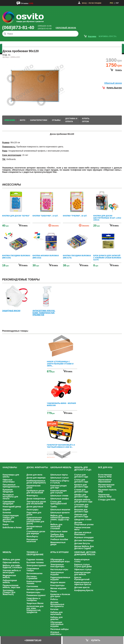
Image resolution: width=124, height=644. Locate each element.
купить (119, 70)
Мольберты (32, 536)
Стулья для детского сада (81, 476)
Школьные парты (59, 475)
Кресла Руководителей (82, 578)
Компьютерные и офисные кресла (83, 583)
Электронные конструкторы (57, 566)
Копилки (7, 513)
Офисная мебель (11, 563)
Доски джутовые (35, 507)
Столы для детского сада (81, 481)
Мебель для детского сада (83, 469)
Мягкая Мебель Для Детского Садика (84, 547)
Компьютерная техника (34, 582)
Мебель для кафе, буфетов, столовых (12, 567)
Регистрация (95, 3)
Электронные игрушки (57, 573)
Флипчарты (32, 496)
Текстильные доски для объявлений (36, 503)
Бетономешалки (35, 573)
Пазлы (54, 591)
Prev (62, 339)
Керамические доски (34, 487)
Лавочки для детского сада (81, 516)
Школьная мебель (61, 467)
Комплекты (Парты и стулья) (60, 482)
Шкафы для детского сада (81, 496)
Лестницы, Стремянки (32, 577)
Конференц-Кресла (84, 590)
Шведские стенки (83, 520)
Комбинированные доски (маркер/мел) (36, 482)
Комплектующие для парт (59, 487)
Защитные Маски (35, 603)
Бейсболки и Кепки (12, 528)
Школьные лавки (59, 531)
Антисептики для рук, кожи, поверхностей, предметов (35, 609)
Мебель (7, 552)
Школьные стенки (59, 496)
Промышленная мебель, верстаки (11, 586)
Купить (69, 371)
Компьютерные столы (82, 561)
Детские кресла (82, 587)
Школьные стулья (60, 478)
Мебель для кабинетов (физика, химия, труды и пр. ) (60, 519)
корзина (92, 36)
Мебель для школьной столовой (56, 527)
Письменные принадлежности (11, 486)
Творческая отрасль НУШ (105, 496)
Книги (5, 525)
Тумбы (54, 507)
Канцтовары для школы (11, 476)
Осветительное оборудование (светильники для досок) (35, 521)
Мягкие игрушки (58, 588)
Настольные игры (59, 569)
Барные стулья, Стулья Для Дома (83, 566)
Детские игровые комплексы (83, 533)
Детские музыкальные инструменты (57, 604)
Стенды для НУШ (107, 500)
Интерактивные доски (34, 528)
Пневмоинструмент (36, 595)
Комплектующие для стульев (59, 492)
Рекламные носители (32, 540)
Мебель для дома (11, 560)
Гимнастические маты (82, 529)
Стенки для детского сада (81, 491)
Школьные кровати (60, 513)
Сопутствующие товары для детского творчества (11, 519)
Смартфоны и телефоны (33, 599)
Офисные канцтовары (9, 481)
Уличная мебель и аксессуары (12, 571)
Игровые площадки (84, 537)
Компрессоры (33, 592)
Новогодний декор (12, 507)
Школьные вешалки (60, 510)
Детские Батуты (82, 543)
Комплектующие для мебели (82, 573)
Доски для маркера (36, 478)
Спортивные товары (33, 569)
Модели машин (58, 582)
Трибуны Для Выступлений (57, 535)
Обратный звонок (66, 28)
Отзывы (24, 3)
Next (62, 455)
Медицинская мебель (9, 576)
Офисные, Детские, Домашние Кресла (85, 553)
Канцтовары (10, 467)
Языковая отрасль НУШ (107, 491)
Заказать (55, 225)
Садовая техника (35, 560)
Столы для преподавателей (59, 503)
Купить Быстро (114, 88)
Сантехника (32, 586)
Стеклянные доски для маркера (36, 532)
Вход (84, 3)
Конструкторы (58, 585)
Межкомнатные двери (58, 543)
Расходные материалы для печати (10, 497)
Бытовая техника (35, 563)
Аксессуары (33, 510)
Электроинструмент (36, 566)
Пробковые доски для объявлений (35, 492)
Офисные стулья (83, 569)
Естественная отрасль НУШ (105, 476)
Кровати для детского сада (81, 486)
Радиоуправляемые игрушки (60, 578)
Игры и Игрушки (60, 552)
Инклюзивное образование (105, 481)
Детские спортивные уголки (84, 524)
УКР (117, 3)
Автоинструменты (36, 589)
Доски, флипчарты (37, 467)
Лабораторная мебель (10, 581)
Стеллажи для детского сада (81, 506)
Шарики (7, 510)
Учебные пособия (59, 539)
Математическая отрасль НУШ (106, 486)
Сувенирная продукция (9, 503)
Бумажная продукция (8, 491)
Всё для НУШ (105, 467)
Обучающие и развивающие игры (60, 561)
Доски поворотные (36, 499)
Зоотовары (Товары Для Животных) (9, 592)
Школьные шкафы (60, 499)
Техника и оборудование (35, 553)
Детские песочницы (84, 540)
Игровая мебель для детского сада (83, 501)
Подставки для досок (34, 514)
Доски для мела (34, 475)
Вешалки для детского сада (81, 511)
